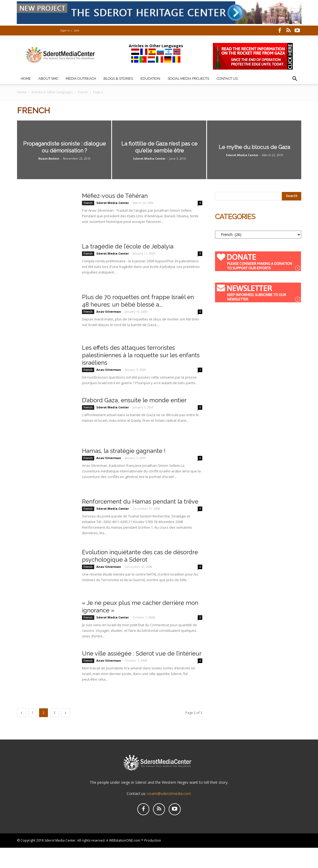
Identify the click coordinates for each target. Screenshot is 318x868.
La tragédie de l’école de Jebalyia (128, 246)
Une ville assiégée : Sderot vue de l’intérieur (142, 653)
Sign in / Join (70, 31)
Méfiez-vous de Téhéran (115, 196)
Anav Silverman (109, 312)
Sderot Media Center (149, 158)
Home (26, 79)
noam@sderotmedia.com (169, 793)
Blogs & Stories (118, 79)
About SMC (48, 79)
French (83, 92)
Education (150, 79)
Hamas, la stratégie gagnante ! (124, 451)
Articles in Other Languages (52, 92)
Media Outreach (81, 79)
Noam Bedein (49, 158)
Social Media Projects (188, 79)
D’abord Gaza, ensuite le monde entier (134, 400)
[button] (295, 79)
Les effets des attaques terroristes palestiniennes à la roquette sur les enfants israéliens (141, 355)
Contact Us (227, 79)
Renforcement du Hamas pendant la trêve (140, 501)
